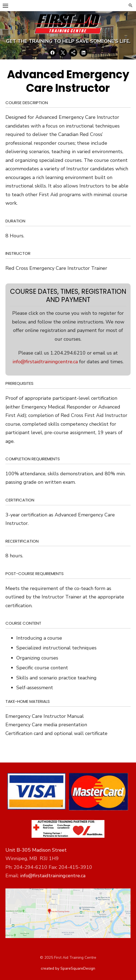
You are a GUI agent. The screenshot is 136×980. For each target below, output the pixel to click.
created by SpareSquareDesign (68, 968)
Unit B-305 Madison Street (36, 850)
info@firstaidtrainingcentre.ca (45, 362)
